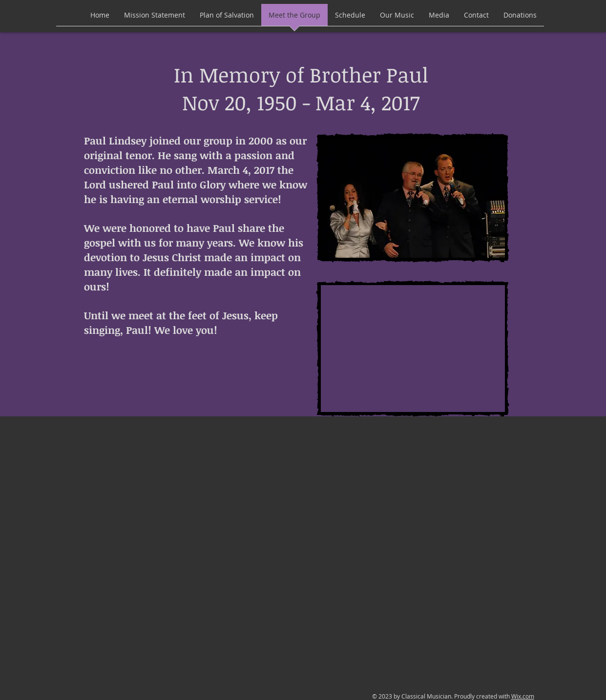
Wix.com (523, 696)
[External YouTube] (413, 349)
